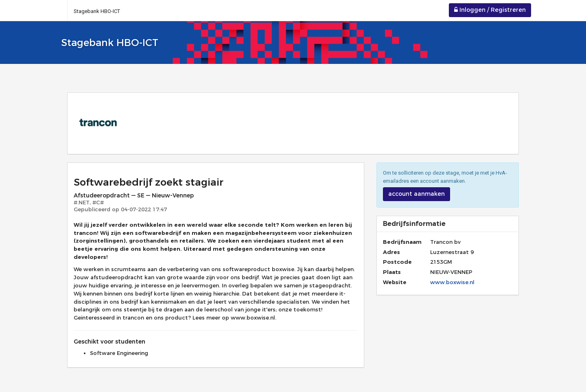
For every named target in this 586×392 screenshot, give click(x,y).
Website (395, 282)
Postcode (397, 262)
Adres (391, 252)
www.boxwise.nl (452, 282)
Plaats (392, 272)
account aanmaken (417, 194)
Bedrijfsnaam (400, 242)
